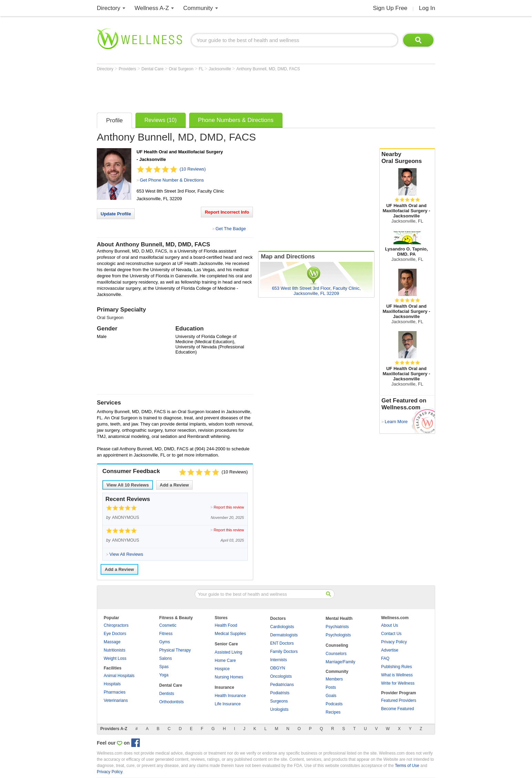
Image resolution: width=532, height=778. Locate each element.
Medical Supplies (230, 634)
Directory (109, 8)
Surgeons (279, 701)
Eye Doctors (115, 634)
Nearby (407, 158)
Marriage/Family (340, 662)
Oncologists (281, 676)
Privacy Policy (394, 642)
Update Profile (116, 214)
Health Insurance (230, 696)
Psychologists (338, 635)
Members (334, 679)
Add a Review (175, 485)
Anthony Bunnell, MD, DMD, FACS (268, 69)
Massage (112, 642)
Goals (331, 696)
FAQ (385, 658)
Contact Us (391, 634)
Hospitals (112, 684)
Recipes (333, 712)
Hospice (222, 669)
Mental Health (339, 618)
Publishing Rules (396, 667)
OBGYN (278, 668)
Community (198, 8)
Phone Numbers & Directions (236, 120)
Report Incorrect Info (227, 212)
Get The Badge (231, 229)
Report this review (229, 507)
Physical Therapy (175, 650)
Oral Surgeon (182, 69)
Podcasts (334, 704)
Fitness (166, 634)
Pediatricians (282, 685)
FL (202, 69)
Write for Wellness (398, 683)
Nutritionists (115, 650)
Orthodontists (171, 702)
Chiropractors (116, 625)
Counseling (337, 645)
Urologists (279, 709)
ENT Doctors (282, 643)
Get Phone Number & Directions (172, 180)
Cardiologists (282, 627)
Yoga (164, 675)
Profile (114, 120)
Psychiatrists (337, 627)
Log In (427, 8)
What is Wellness (397, 675)
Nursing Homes (229, 677)
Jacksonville (221, 69)
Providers (128, 69)
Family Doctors (284, 652)
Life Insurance (228, 704)
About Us (390, 625)
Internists (279, 660)
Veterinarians (116, 700)
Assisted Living (228, 652)
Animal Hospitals (119, 676)
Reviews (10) (160, 120)
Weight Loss (115, 658)
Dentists (167, 694)
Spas (164, 667)
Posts (331, 687)
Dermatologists (284, 635)
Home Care (225, 661)
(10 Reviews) (193, 169)
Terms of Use (407, 766)
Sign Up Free (390, 8)
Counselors (336, 654)
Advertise (390, 650)
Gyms (165, 642)
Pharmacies (115, 692)
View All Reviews (128, 485)
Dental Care (153, 69)
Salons (166, 658)
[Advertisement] (222, 90)
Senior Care (226, 644)
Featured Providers (399, 700)
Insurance (224, 687)
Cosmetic (168, 625)
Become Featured (397, 709)
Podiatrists (280, 693)
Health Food (226, 625)
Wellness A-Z (152, 8)
